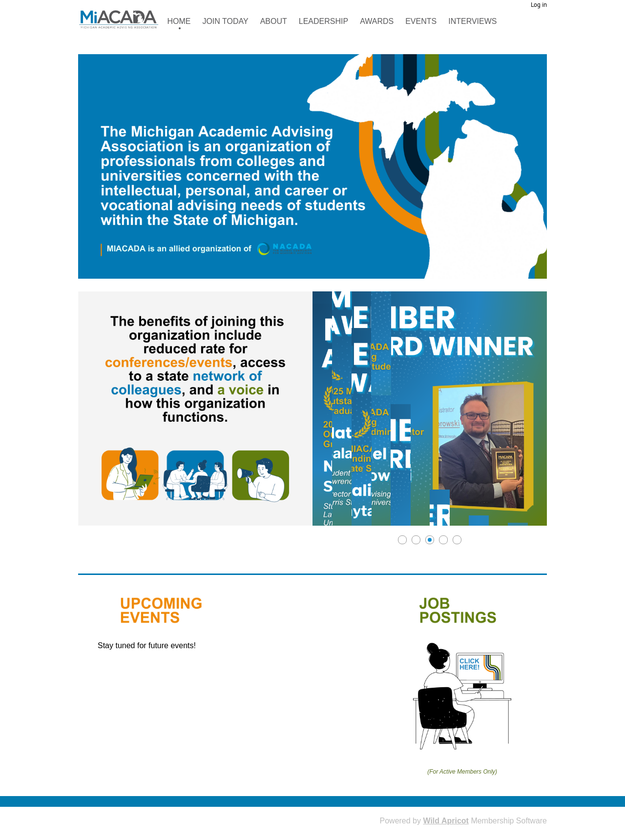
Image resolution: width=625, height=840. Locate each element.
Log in (539, 5)
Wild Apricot (446, 821)
